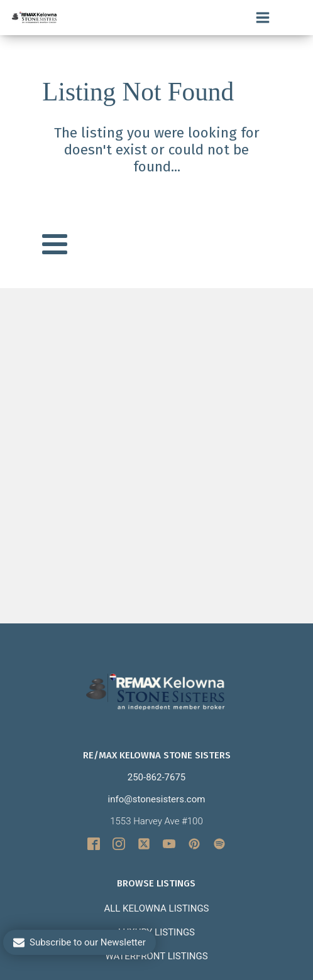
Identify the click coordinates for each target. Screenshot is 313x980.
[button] (80, 942)
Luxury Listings (156, 932)
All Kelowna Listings (156, 908)
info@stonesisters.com (157, 799)
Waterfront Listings (156, 956)
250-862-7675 (157, 777)
